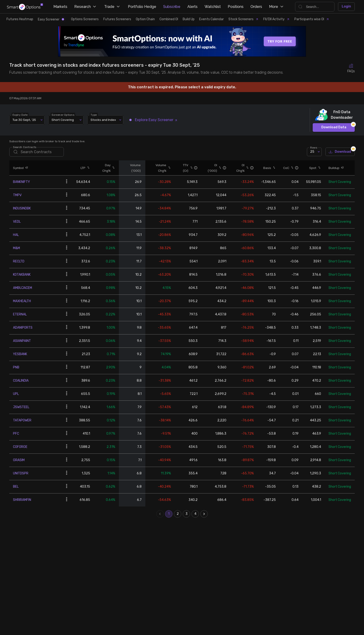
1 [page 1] (169, 514)
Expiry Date (20, 115)
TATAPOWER (22, 420)
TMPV (17, 195)
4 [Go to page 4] (195, 514)
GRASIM (19, 460)
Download (340, 152)
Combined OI (169, 19)
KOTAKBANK (22, 275)
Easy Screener (51, 19)
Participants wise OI (312, 19)
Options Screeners (85, 19)
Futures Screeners (117, 19)
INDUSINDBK (22, 208)
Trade (113, 7)
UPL (16, 394)
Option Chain (145, 19)
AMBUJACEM (23, 288)
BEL (16, 487)
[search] (37, 152)
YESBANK (20, 354)
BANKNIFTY (21, 182)
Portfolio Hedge (142, 7)
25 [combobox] (312, 152)
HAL (16, 235)
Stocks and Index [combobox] (103, 120)
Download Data (334, 127)
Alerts (192, 7)
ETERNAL (20, 314)
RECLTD (19, 261)
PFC (16, 434)
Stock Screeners (244, 19)
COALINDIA (21, 381)
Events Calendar (211, 19)
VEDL (17, 222)
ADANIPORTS (23, 328)
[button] (26, 168)
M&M (16, 248)
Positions (236, 7)
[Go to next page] (204, 514)
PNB (16, 367)
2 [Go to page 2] (178, 514)
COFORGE (20, 447)
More (277, 7)
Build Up (189, 19)
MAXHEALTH (22, 301)
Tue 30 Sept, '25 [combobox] (24, 120)
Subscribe (172, 7)
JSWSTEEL (21, 407)
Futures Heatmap (20, 19)
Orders (256, 7)
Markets (60, 7)
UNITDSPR (21, 473)
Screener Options (63, 115)
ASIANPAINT (22, 341)
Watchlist (213, 7)
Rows (314, 147)
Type (94, 115)
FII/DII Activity (276, 19)
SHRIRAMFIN (22, 500)
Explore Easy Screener (153, 120)
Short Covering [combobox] (63, 120)
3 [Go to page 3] (186, 514)
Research (86, 7)
